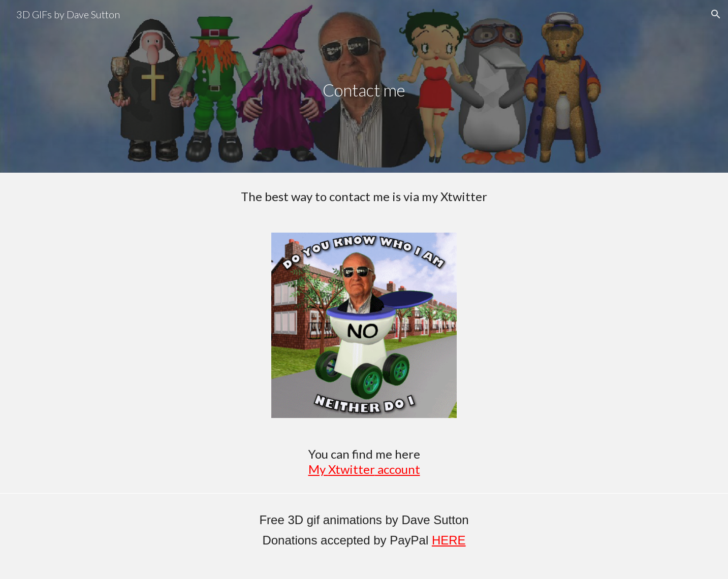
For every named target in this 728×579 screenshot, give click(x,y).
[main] (364, 79)
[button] (716, 14)
